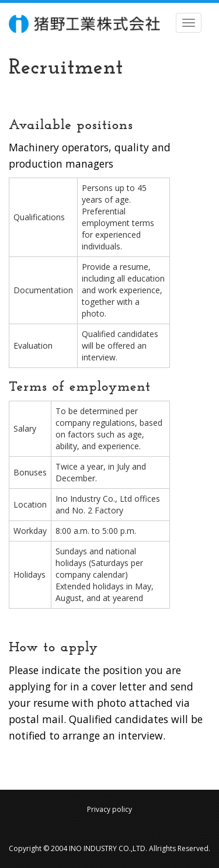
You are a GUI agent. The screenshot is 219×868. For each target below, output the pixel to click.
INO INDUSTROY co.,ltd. (84, 24)
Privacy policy (109, 809)
